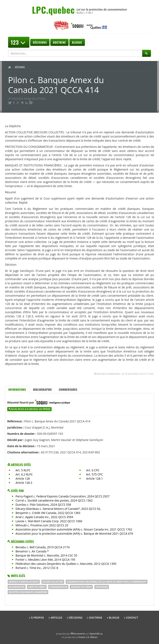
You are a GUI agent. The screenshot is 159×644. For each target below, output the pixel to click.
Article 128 (23, 479)
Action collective (53, 582)
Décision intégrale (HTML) (27, 99)
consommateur (58, 587)
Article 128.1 (95, 479)
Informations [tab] (17, 389)
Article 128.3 (24, 483)
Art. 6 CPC (93, 470)
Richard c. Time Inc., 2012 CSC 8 (37, 568)
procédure (102, 587)
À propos (37, 618)
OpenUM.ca (96, 634)
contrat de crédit (81, 587)
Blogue (77, 42)
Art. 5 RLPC (23, 470)
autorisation (17, 587)
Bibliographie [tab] (42, 389)
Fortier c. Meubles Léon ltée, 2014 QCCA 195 (45, 560)
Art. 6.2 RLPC (24, 474)
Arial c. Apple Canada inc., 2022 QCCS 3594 (44, 517)
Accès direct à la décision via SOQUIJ (31, 409)
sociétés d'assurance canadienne (28, 592)
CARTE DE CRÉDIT (37, 587)
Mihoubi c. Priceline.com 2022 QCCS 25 (42, 525)
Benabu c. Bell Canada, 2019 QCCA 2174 (43, 547)
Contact (132, 618)
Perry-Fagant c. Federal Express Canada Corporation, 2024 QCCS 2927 (63, 496)
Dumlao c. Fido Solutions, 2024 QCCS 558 (43, 505)
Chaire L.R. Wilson (88, 637)
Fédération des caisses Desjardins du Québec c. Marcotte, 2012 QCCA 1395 (66, 564)
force (79, 634)
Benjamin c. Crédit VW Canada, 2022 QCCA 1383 (48, 513)
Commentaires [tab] (68, 389)
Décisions (40, 42)
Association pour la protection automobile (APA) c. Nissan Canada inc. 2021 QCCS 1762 (74, 529)
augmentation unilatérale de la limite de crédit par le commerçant (106, 582)
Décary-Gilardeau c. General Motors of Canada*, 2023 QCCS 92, (58, 509)
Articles (56, 618)
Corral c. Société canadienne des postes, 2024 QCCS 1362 (54, 500)
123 (19, 42)
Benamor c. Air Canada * (32, 551)
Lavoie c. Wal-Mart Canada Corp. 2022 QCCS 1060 (49, 521)
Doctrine (59, 42)
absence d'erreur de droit (24, 582)
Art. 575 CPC (95, 474)
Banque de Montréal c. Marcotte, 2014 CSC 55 (46, 555)
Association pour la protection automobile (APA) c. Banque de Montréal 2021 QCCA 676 (74, 533)
